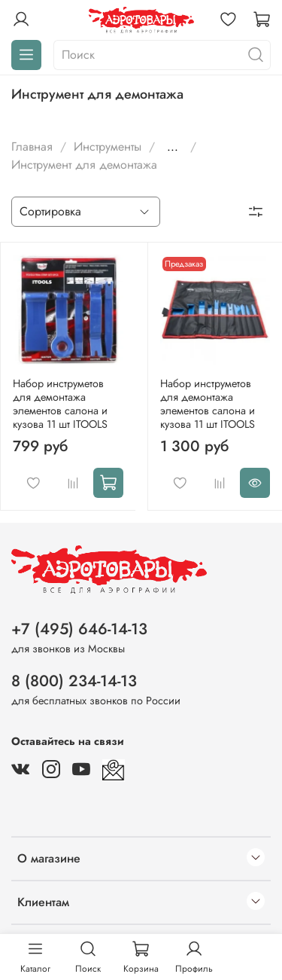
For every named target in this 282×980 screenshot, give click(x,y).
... (173, 147)
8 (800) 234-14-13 (74, 681)
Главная (32, 147)
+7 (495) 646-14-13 (79, 629)
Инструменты (108, 147)
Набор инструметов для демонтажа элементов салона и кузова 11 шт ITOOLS (60, 404)
